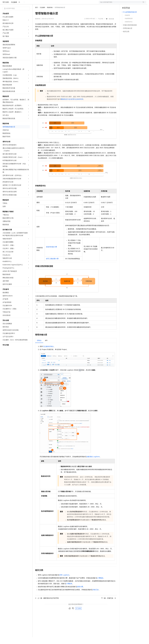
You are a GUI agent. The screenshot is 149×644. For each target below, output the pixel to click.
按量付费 (80, 594)
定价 (47, 3)
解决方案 (35, 3)
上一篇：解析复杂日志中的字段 (47, 605)
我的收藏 (111, 26)
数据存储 (50, 14)
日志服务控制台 (48, 353)
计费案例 (69, 591)
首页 (36, 14)
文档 (120, 3)
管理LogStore (64, 582)
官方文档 (6, 9)
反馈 (78, 615)
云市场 (53, 3)
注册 (135, 3)
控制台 (130, 3)
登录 (143, 3)
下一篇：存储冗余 (108, 605)
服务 (64, 3)
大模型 (22, 3)
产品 (28, 3)
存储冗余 (96, 597)
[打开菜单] (3, 3)
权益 (42, 3)
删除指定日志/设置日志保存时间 (72, 106)
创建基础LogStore (93, 464)
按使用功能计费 (52, 254)
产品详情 (101, 26)
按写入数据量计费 (52, 266)
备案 (124, 3)
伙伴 (59, 3)
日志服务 (14, 9)
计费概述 (100, 585)
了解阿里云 (71, 3)
